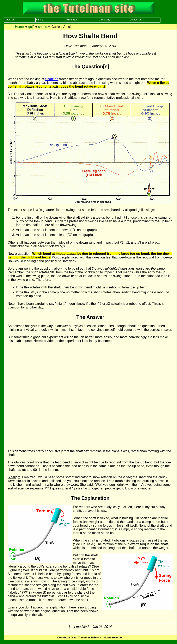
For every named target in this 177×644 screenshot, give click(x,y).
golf (31, 27)
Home (19, 27)
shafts (43, 27)
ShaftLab (52, 79)
